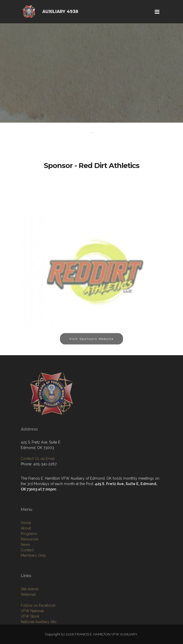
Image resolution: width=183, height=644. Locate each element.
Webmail (28, 615)
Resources (30, 562)
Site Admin (30, 610)
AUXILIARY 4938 (60, 12)
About (26, 551)
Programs (29, 557)
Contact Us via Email (38, 475)
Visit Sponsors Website (91, 343)
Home (26, 546)
